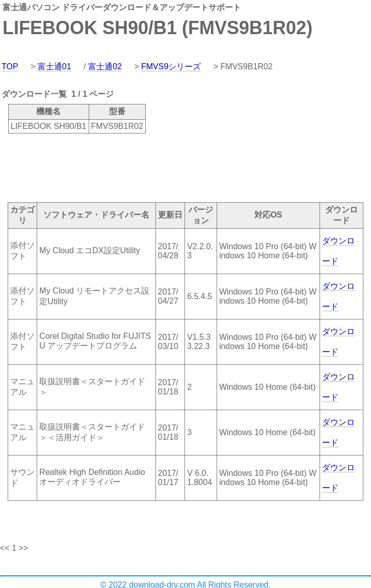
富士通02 (105, 66)
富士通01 (55, 66)
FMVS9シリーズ (171, 66)
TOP (10, 66)
